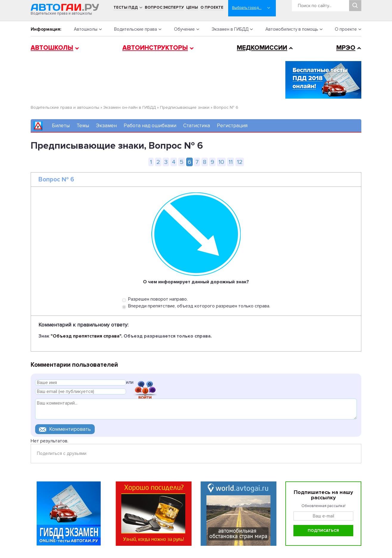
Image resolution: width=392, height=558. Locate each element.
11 (231, 162)
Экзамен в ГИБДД (230, 29)
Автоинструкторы (155, 48)
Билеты (61, 126)
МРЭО (346, 48)
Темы (83, 126)
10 (221, 162)
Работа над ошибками (150, 126)
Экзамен (106, 126)
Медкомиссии (262, 48)
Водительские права (136, 29)
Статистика (197, 126)
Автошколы (86, 29)
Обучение (184, 29)
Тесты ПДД (126, 7)
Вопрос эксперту (164, 7)
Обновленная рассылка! (323, 506)
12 (240, 162)
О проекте (212, 7)
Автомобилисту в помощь (292, 29)
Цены (192, 7)
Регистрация (232, 126)
